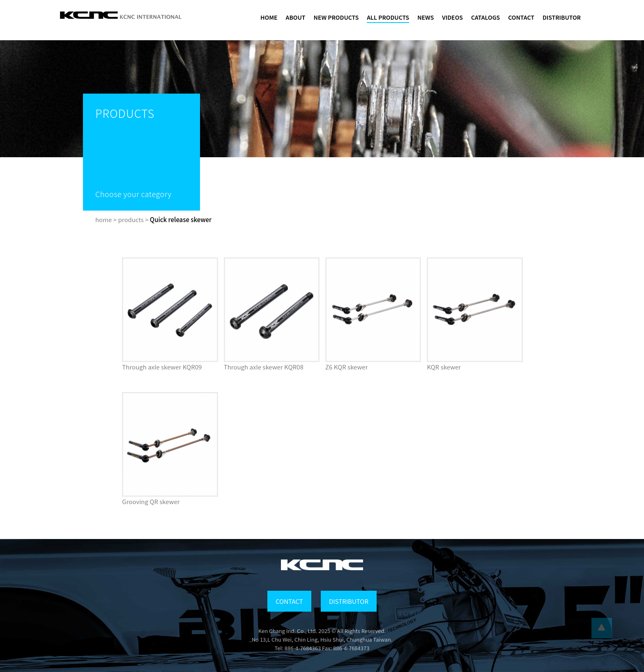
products (131, 219)
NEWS (425, 17)
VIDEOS (452, 17)
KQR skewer (444, 367)
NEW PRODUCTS (336, 17)
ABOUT (296, 17)
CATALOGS (485, 17)
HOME (269, 17)
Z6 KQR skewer (346, 367)
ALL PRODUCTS (388, 17)
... (602, 628)
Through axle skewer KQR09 (162, 367)
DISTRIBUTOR (562, 17)
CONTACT (521, 17)
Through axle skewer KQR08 (264, 367)
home (103, 219)
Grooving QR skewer (151, 501)
